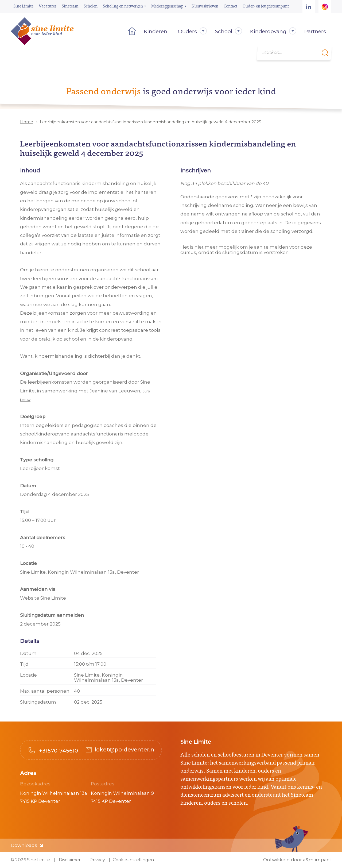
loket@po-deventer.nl (125, 750)
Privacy (97, 860)
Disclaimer (69, 860)
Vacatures (48, 6)
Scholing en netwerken (123, 6)
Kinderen (156, 31)
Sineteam (70, 6)
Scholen (91, 6)
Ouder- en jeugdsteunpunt (266, 6)
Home (130, 31)
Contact (230, 6)
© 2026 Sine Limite (30, 860)
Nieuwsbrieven (205, 6)
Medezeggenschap (167, 6)
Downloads (24, 845)
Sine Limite (23, 6)
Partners (315, 31)
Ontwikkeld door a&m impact (297, 860)
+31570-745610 (58, 751)
